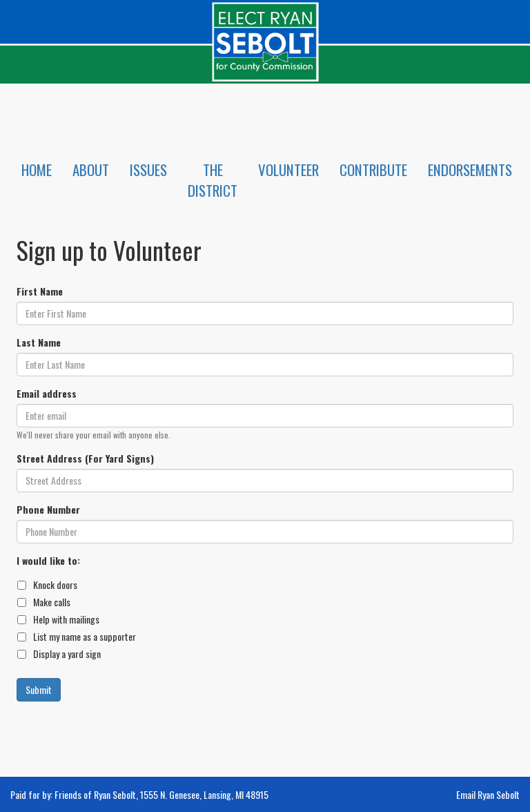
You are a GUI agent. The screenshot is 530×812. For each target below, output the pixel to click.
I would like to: (48, 561)
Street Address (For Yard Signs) (85, 458)
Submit (39, 689)
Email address (47, 394)
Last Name (39, 342)
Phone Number (48, 510)
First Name (40, 291)
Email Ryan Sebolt (488, 794)
